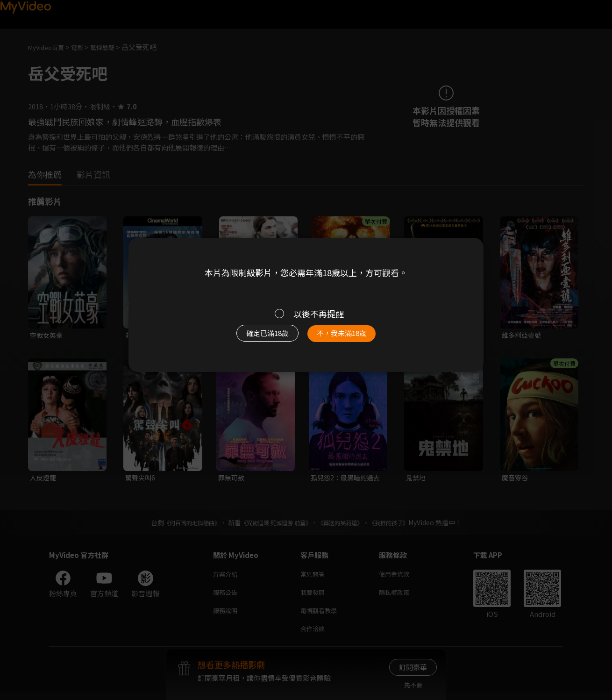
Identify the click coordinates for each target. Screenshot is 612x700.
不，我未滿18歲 (352, 338)
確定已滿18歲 (257, 338)
